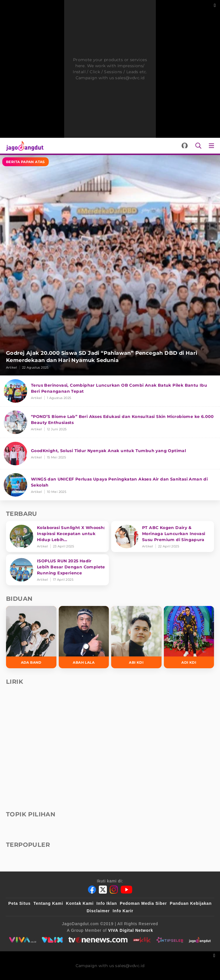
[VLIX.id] (52, 940)
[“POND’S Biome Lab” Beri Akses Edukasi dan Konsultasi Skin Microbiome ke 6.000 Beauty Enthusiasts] (110, 422)
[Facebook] (92, 890)
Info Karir (123, 911)
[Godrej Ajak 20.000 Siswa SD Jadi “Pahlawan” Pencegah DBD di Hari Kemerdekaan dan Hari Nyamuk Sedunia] (110, 265)
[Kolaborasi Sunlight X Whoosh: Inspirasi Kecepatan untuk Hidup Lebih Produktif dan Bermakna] (57, 537)
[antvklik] (142, 940)
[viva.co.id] (22, 940)
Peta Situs (19, 903)
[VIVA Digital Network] (131, 930)
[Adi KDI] (189, 637)
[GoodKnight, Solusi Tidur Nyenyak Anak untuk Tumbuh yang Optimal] (110, 454)
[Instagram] (114, 890)
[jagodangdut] (200, 940)
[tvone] (98, 940)
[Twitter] (103, 890)
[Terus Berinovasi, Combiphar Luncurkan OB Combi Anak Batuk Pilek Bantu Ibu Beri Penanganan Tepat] (110, 391)
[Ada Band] (31, 637)
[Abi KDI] (136, 637)
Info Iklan (107, 903)
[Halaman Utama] (24, 146)
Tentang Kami (48, 903)
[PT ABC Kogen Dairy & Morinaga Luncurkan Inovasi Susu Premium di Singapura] (163, 537)
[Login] (185, 146)
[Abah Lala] (84, 637)
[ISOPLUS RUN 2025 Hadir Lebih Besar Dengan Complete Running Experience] (57, 570)
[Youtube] (126, 890)
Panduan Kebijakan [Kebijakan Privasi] (191, 903)
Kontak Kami (80, 903)
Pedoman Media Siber (143, 903)
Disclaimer (98, 911)
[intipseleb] (170, 940)
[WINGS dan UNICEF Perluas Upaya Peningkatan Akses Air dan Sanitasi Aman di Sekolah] (110, 485)
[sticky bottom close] (215, 955)
